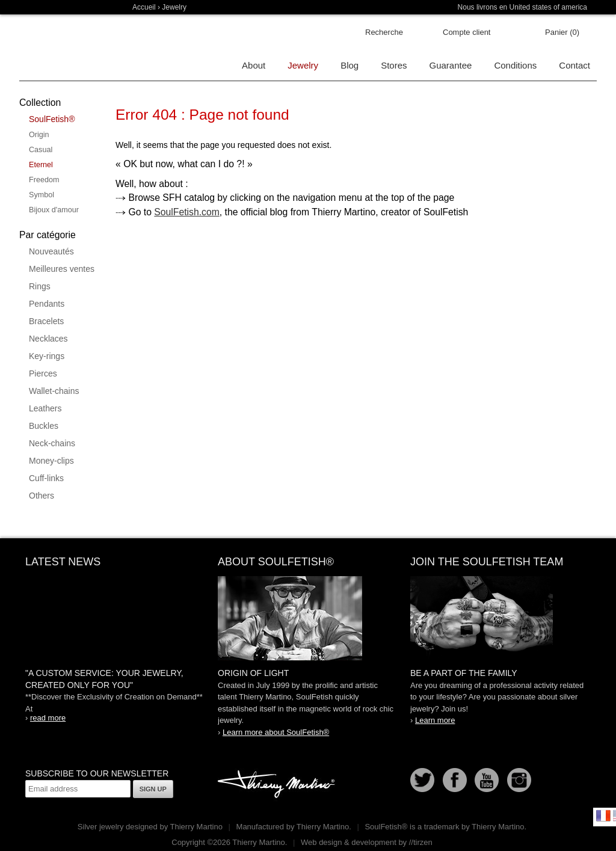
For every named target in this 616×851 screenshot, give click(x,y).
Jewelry (174, 7)
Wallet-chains (54, 391)
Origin (39, 135)
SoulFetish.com (187, 212)
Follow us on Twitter (422, 780)
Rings (40, 286)
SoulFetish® (52, 119)
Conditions (515, 65)
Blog (350, 65)
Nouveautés (51, 251)
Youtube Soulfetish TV (487, 780)
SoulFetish (308, 618)
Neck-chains (52, 443)
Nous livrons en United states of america (522, 7)
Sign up (153, 789)
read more (48, 718)
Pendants (47, 304)
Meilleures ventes (62, 269)
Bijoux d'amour (54, 210)
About (254, 65)
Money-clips (51, 461)
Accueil (144, 7)
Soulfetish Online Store (61, 48)
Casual (41, 150)
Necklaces (48, 339)
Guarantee (451, 65)
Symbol (42, 195)
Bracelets (46, 321)
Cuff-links (46, 478)
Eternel (41, 165)
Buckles (44, 426)
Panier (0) (562, 32)
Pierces (43, 373)
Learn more (435, 720)
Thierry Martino (278, 785)
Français (603, 816)
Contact (574, 65)
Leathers (45, 408)
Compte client (467, 32)
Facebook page (455, 780)
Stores (394, 65)
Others (42, 496)
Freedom (44, 180)
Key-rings (47, 356)
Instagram (519, 780)
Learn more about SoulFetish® (276, 732)
